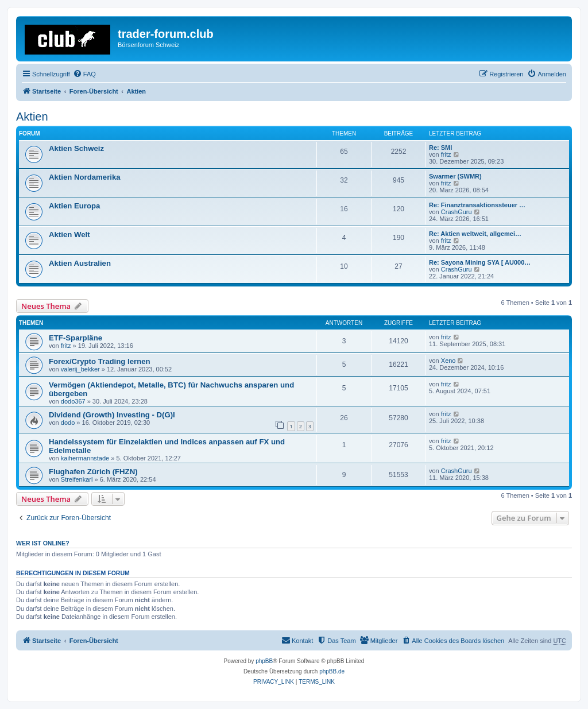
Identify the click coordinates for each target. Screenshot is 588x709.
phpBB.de (332, 671)
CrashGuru (457, 212)
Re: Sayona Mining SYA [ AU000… (480, 262)
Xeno (448, 361)
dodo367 (73, 401)
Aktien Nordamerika (85, 177)
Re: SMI (440, 148)
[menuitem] (84, 74)
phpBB (264, 661)
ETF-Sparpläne (76, 338)
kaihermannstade (85, 458)
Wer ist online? (43, 543)
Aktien (32, 117)
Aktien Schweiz (76, 148)
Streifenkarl (77, 479)
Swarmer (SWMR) (455, 176)
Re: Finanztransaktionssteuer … (477, 205)
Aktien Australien (80, 263)
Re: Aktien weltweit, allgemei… (475, 234)
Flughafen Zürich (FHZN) (93, 472)
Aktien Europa (74, 206)
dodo (68, 423)
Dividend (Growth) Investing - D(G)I (112, 415)
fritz (446, 154)
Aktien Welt (69, 235)
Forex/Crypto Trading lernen (100, 361)
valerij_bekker (80, 369)
